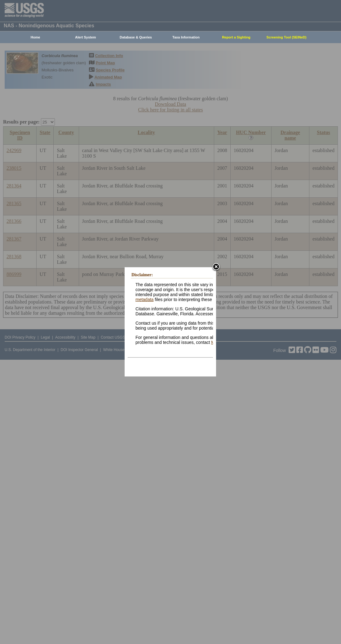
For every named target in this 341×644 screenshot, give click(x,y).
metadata (144, 299)
